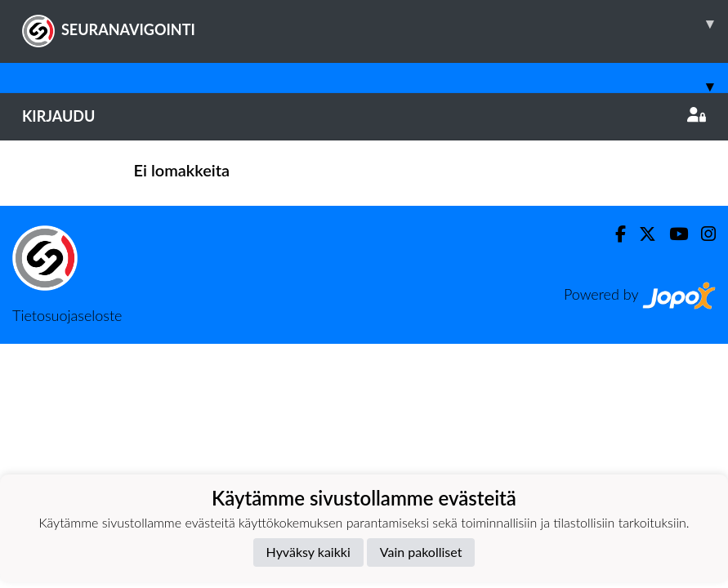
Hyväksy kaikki (308, 552)
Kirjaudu (364, 116)
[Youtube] (672, 234)
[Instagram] (702, 234)
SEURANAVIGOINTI (375, 24)
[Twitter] (641, 234)
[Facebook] (614, 234)
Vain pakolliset (421, 552)
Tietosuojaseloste (67, 315)
